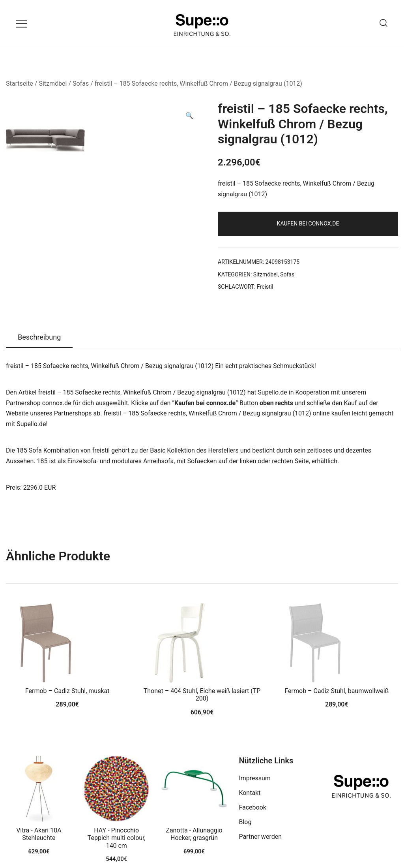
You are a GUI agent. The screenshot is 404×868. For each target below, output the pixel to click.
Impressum (255, 778)
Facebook (252, 807)
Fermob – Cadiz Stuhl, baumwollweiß (337, 691)
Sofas (81, 84)
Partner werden (260, 837)
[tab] (39, 338)
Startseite (20, 84)
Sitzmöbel (53, 84)
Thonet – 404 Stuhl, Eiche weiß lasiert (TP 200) (202, 695)
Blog (245, 822)
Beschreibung (39, 337)
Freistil (265, 287)
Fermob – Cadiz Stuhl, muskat (67, 691)
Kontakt (250, 793)
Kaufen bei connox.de (308, 224)
